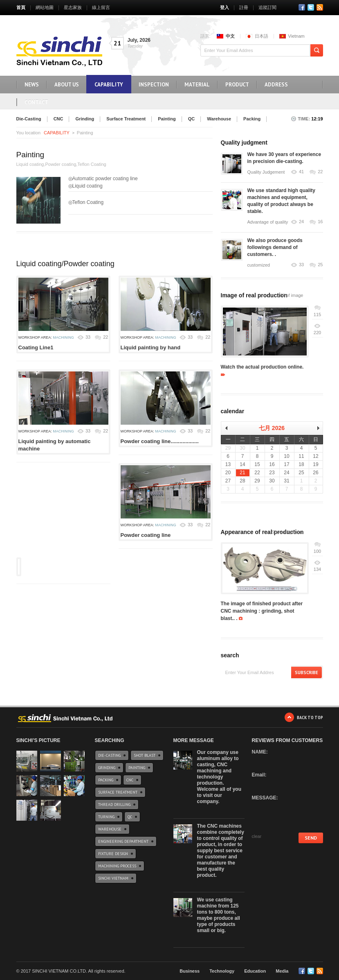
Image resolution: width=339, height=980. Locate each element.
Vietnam (296, 36)
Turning (106, 817)
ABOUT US (67, 85)
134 (317, 569)
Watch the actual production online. (262, 367)
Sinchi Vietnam (113, 878)
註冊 (244, 7)
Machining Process (117, 866)
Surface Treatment (126, 119)
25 (320, 265)
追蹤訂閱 (267, 7)
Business (190, 971)
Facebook (302, 7)
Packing (252, 119)
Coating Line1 (36, 347)
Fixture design (113, 854)
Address (276, 85)
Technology (222, 971)
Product (237, 85)
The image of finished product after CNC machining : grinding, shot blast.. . (262, 611)
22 (106, 337)
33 (88, 337)
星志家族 (73, 7)
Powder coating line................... (160, 441)
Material (197, 85)
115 (317, 315)
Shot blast (145, 755)
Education (255, 971)
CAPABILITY (109, 85)
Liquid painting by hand (151, 347)
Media (282, 971)
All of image (291, 295)
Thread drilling (114, 805)
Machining (63, 337)
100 (317, 551)
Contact (36, 102)
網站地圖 (45, 7)
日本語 (262, 36)
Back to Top (310, 717)
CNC (58, 119)
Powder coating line (146, 535)
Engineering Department (123, 841)
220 (317, 333)
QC (192, 119)
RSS (320, 7)
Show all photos (287, 532)
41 (301, 172)
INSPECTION (154, 85)
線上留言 (101, 7)
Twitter (311, 7)
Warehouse (219, 119)
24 (301, 222)
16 (320, 222)
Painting (167, 119)
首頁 (21, 7)
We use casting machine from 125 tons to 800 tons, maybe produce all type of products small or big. (219, 915)
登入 (225, 7)
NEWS (32, 85)
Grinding (85, 119)
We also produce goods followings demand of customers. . (275, 247)
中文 (230, 36)
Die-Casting (29, 119)
